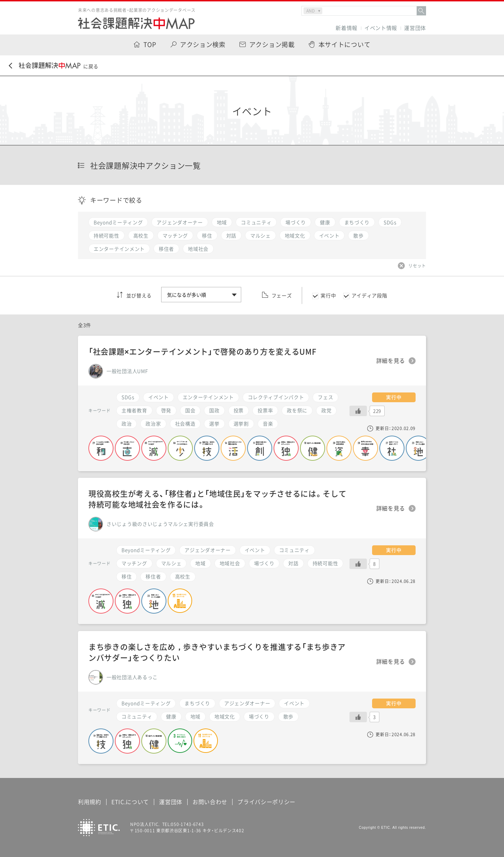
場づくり (259, 716)
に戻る (54, 66)
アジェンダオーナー (247, 703)
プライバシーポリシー (266, 802)
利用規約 (90, 802)
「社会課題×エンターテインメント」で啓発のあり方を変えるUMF (202, 351)
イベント (294, 703)
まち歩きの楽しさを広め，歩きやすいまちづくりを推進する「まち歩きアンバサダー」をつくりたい (217, 652)
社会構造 (185, 423)
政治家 (153, 423)
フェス (325, 397)
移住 (127, 576)
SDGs (128, 397)
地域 (195, 716)
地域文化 (225, 716)
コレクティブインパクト (276, 397)
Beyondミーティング (146, 703)
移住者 (153, 576)
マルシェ (171, 563)
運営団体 (415, 28)
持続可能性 (325, 563)
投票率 (265, 410)
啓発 (166, 410)
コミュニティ (137, 716)
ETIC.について (130, 802)
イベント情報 (381, 28)
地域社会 (230, 563)
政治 (127, 423)
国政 (214, 410)
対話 (293, 563)
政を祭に (297, 410)
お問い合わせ (210, 802)
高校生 (183, 576)
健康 (171, 716)
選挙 (214, 423)
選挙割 (241, 423)
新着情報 (346, 28)
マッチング (134, 563)
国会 (190, 410)
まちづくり (197, 703)
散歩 (288, 716)
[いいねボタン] (358, 717)
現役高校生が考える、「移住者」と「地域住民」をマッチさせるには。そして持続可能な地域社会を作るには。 (218, 499)
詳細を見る (391, 662)
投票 (239, 410)
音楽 (268, 423)
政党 (326, 410)
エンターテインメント (208, 397)
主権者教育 (134, 410)
